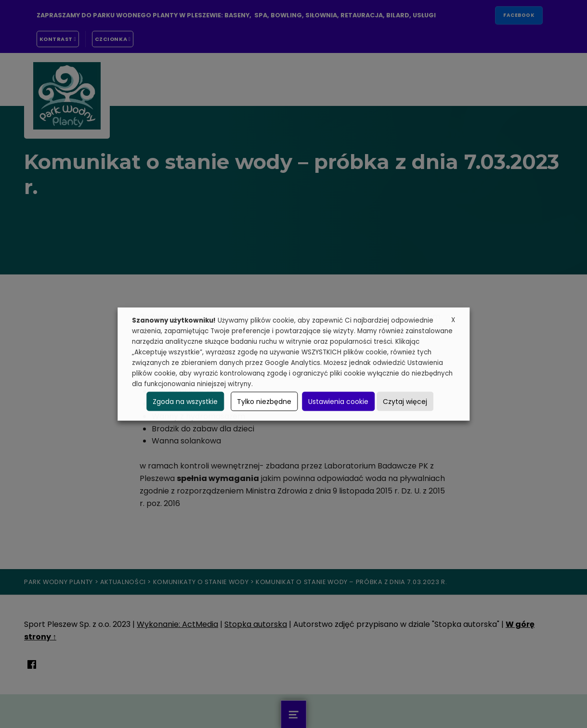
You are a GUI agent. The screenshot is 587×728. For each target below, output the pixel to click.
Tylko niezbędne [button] (264, 401)
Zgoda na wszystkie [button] (185, 401)
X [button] (453, 320)
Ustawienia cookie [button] (338, 401)
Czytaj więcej (405, 401)
